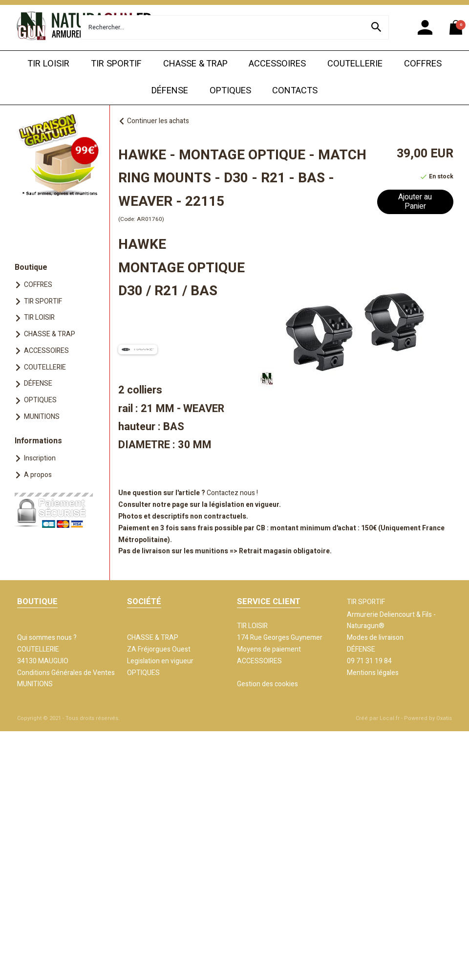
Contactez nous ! (232, 493)
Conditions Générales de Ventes (66, 673)
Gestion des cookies (267, 684)
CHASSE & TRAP (195, 64)
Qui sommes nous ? (47, 638)
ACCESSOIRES (277, 64)
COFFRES (423, 64)
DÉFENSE (170, 91)
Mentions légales (373, 673)
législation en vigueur (244, 505)
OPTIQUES (230, 91)
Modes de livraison (375, 638)
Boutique (31, 267)
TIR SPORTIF (116, 64)
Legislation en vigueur (160, 661)
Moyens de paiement (269, 649)
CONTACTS (295, 91)
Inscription (40, 458)
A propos (38, 475)
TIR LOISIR (48, 64)
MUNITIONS (42, 417)
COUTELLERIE (355, 64)
